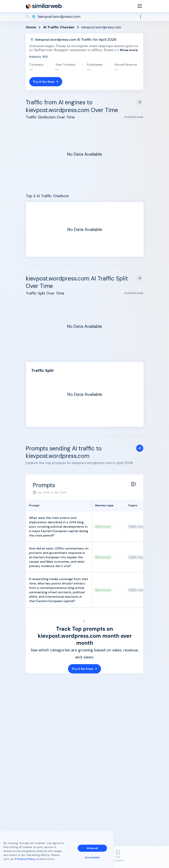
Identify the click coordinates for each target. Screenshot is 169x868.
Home (31, 27)
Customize (92, 857)
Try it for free (46, 82)
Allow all (92, 848)
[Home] (44, 6)
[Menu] (140, 6)
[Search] (84, 17)
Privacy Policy (25, 859)
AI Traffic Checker (59, 27)
